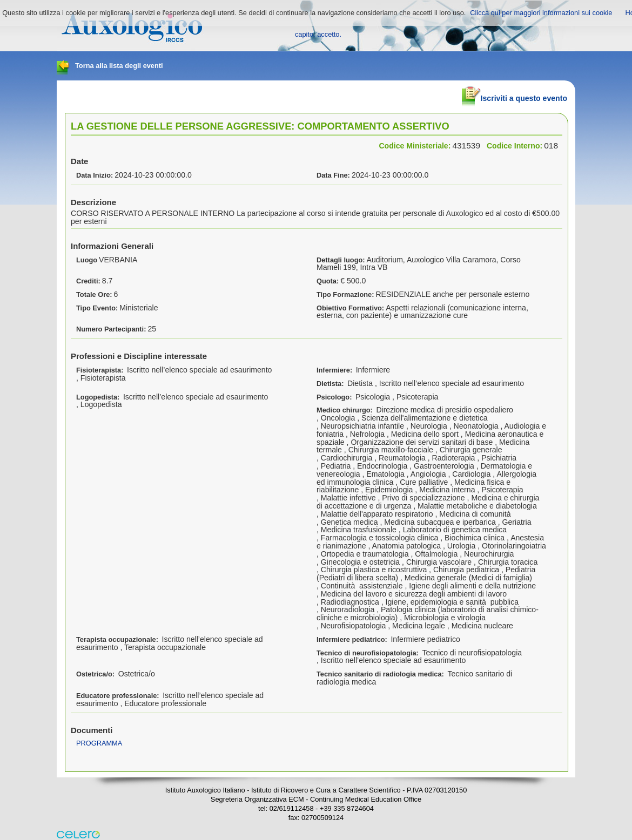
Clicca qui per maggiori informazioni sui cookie (541, 13)
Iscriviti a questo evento (515, 94)
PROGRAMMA (99, 743)
